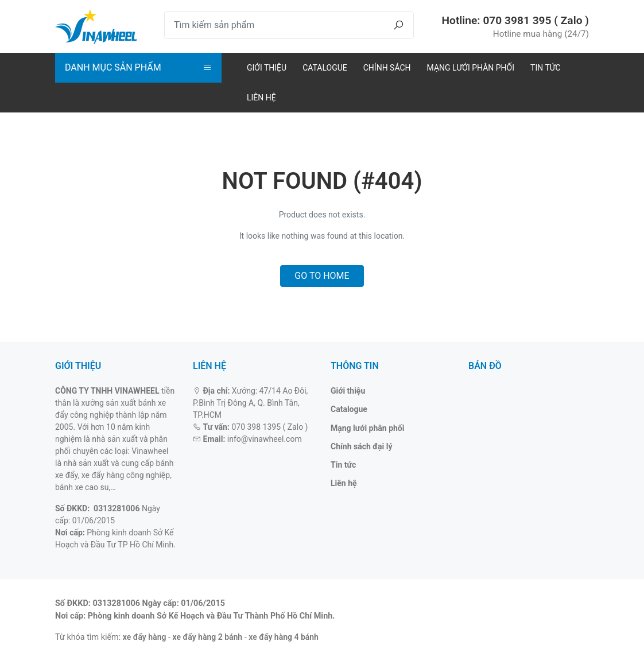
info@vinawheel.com (265, 439)
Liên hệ (261, 98)
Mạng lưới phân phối (471, 68)
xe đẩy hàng (145, 637)
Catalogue (325, 68)
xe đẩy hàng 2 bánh (208, 637)
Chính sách (387, 68)
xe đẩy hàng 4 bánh (284, 637)
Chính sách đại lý (362, 446)
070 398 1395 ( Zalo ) (269, 427)
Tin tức (546, 68)
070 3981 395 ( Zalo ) (536, 20)
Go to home (322, 276)
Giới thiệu (267, 68)
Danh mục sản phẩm (113, 67)
